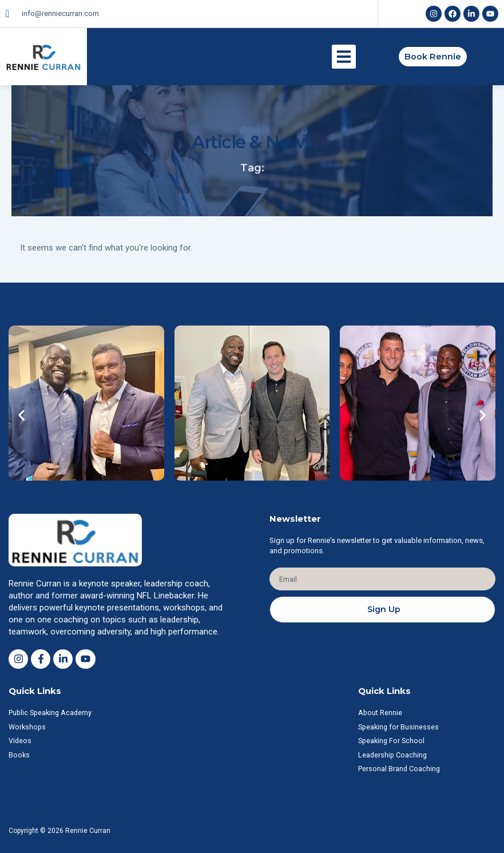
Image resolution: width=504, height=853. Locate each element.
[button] (344, 57)
